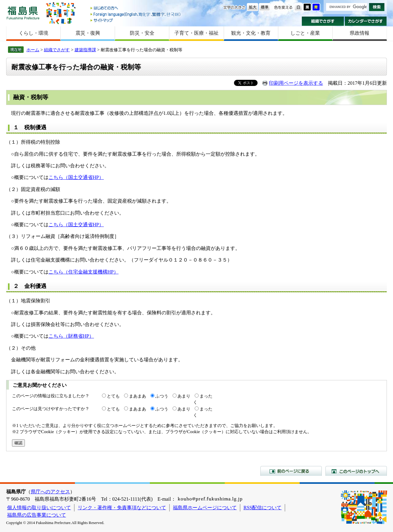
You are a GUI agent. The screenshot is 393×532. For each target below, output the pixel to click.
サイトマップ (136, 20)
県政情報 (360, 33)
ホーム (33, 50)
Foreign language (136, 14)
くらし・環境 (33, 33)
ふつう (162, 396)
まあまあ (138, 396)
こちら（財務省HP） (71, 336)
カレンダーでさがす (366, 21)
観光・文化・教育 (251, 33)
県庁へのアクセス (50, 492)
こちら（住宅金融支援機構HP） (84, 272)
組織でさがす (323, 21)
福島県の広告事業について (37, 515)
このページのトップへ (356, 471)
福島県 (23, 13)
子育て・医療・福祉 (196, 33)
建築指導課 (85, 50)
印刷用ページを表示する (296, 83)
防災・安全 (142, 33)
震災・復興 (88, 33)
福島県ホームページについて (205, 508)
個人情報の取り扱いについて (39, 508)
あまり (184, 396)
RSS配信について (263, 508)
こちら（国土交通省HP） (76, 177)
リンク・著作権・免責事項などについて (122, 508)
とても (113, 396)
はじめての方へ (136, 8)
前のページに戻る (291, 471)
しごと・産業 (305, 33)
